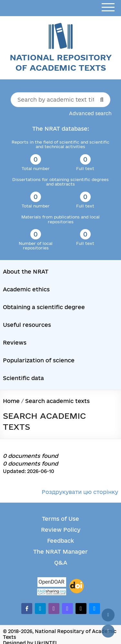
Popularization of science (39, 360)
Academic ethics (26, 289)
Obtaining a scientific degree (44, 307)
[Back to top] (108, 615)
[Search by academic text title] (61, 100)
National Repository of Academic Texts (61, 62)
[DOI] (77, 586)
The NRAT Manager (60, 552)
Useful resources (27, 325)
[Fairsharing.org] (52, 592)
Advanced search (90, 113)
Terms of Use (60, 519)
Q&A (61, 563)
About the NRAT (26, 272)
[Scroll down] (108, 631)
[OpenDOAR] (52, 583)
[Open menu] (108, 8)
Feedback (60, 541)
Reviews (15, 342)
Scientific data (23, 378)
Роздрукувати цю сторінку (80, 492)
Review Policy (61, 530)
